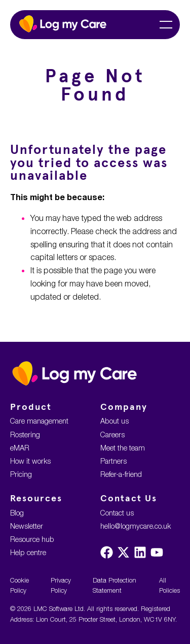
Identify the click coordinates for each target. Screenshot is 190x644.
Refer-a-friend (121, 474)
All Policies (169, 585)
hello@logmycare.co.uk (136, 526)
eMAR (20, 448)
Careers (112, 434)
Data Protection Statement (115, 585)
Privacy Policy (61, 585)
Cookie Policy (20, 585)
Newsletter (27, 526)
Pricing (21, 474)
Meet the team (123, 448)
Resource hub (32, 539)
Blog (17, 513)
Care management (39, 421)
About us (115, 421)
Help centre (28, 552)
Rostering (25, 434)
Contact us (117, 513)
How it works (30, 461)
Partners (113, 461)
